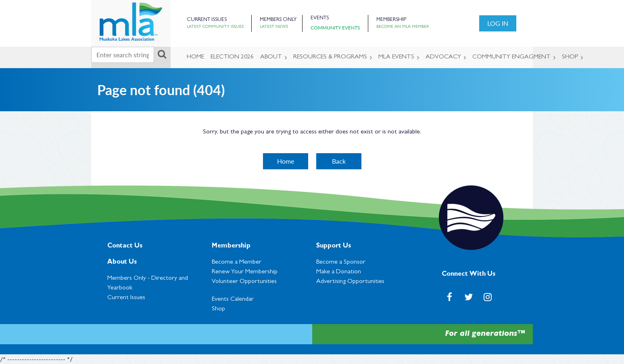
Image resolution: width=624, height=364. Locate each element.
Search (162, 54)
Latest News (274, 27)
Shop (218, 309)
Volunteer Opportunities (244, 282)
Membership (391, 20)
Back (339, 161)
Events (320, 18)
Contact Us (125, 246)
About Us (122, 262)
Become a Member (237, 262)
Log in (498, 23)
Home (286, 161)
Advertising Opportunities (350, 282)
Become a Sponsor (341, 262)
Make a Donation (339, 272)
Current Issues (207, 20)
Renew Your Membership (245, 272)
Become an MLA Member (403, 27)
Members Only (278, 20)
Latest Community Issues (215, 27)
